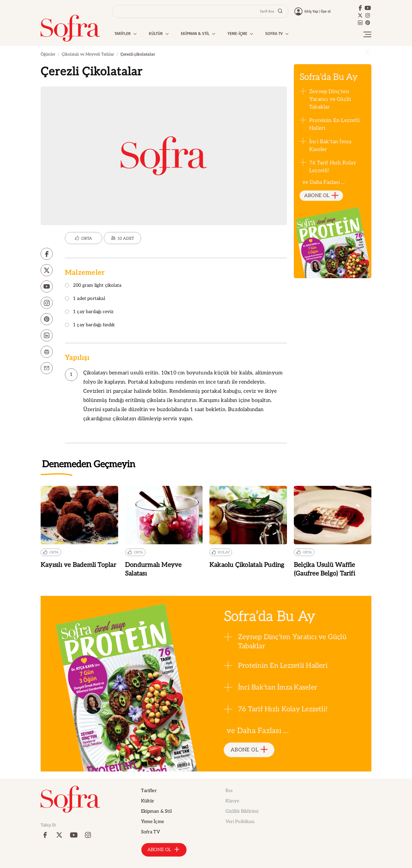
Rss (229, 791)
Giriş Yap (311, 11)
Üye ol (326, 11)
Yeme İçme (152, 822)
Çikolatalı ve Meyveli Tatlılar (88, 54)
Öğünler (48, 54)
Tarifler (149, 791)
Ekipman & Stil (156, 811)
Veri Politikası (240, 822)
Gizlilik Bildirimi (242, 811)
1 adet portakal (85, 299)
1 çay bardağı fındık (90, 325)
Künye (232, 801)
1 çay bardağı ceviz (89, 312)
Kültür (148, 801)
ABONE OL (321, 196)
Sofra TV (150, 832)
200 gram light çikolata (93, 286)
